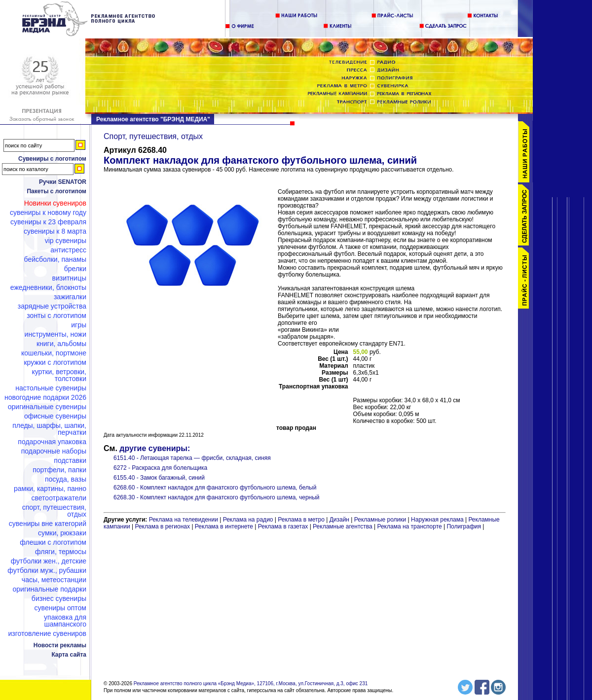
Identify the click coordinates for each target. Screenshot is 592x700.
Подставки (70, 460)
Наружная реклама (437, 520)
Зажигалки (70, 297)
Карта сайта (69, 655)
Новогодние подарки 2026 (45, 397)
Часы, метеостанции (54, 580)
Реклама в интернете (224, 526)
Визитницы (69, 278)
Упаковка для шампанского (65, 621)
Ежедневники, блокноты (48, 287)
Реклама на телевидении (184, 520)
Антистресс (68, 250)
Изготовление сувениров (47, 633)
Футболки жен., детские (49, 561)
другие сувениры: (155, 448)
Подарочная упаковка (52, 442)
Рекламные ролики (380, 520)
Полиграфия (464, 526)
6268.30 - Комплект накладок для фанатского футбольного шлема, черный (217, 497)
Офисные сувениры (55, 416)
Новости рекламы (60, 645)
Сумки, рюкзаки (62, 533)
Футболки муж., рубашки (47, 570)
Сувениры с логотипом (52, 159)
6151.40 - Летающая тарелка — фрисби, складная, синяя (192, 458)
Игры (79, 325)
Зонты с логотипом (56, 315)
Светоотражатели (59, 498)
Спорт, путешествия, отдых (54, 511)
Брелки (75, 269)
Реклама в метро (301, 520)
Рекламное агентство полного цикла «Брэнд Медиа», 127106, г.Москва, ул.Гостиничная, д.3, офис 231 (251, 683)
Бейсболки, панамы (55, 259)
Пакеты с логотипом (56, 191)
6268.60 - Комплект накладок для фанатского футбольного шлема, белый (215, 488)
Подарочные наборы (54, 451)
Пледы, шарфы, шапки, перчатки (49, 429)
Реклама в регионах (162, 526)
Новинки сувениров (55, 203)
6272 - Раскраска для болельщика (160, 468)
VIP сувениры (66, 241)
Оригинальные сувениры (47, 407)
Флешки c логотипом (53, 542)
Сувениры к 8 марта (55, 231)
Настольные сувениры (51, 388)
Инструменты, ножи (55, 334)
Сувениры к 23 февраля (48, 222)
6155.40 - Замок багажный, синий (159, 478)
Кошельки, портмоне (54, 353)
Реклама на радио (248, 520)
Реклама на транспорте (409, 526)
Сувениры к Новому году (48, 212)
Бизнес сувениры (59, 598)
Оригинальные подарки (49, 589)
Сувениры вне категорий (48, 524)
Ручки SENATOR (63, 182)
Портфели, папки (59, 470)
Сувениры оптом (60, 608)
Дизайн (339, 520)
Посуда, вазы (66, 479)
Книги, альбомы (61, 344)
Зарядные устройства (52, 306)
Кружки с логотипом (55, 362)
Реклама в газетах (284, 526)
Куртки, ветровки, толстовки (59, 375)
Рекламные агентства (343, 526)
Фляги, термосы (61, 552)
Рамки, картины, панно (50, 489)
